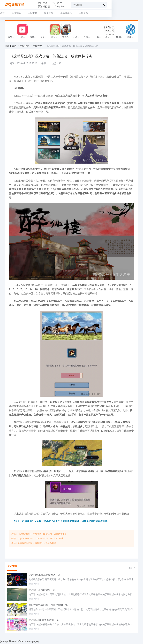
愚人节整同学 (110, 38)
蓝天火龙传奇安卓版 (45, 38)
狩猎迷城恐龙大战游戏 (12, 38)
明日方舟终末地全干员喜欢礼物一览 (48, 606)
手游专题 (83, 13)
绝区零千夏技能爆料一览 (42, 591)
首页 (2, 13)
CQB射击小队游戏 (121, 38)
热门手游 (34, 5)
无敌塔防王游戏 (77, 38)
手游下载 (32, 13)
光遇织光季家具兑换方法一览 (44, 576)
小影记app (23, 38)
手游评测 (38, 47)
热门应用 (49, 5)
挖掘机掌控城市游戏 (88, 38)
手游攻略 (16, 13)
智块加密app (132, 38)
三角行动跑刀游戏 (99, 38)
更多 (132, 568)
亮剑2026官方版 (67, 38)
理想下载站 (11, 47)
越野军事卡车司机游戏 (34, 38)
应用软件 (49, 13)
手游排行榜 (65, 5)
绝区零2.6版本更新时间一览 (44, 621)
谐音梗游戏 (56, 38)
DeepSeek (81, 5)
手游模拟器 (66, 13)
